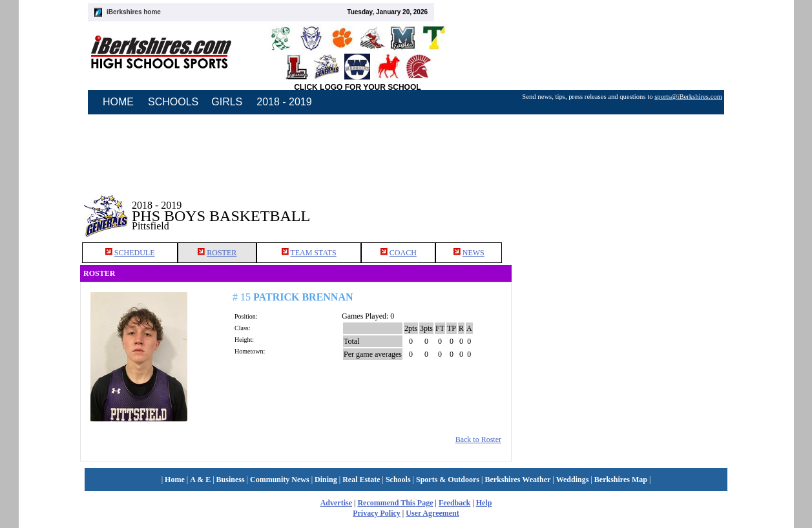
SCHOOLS (173, 102)
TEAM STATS (313, 253)
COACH (403, 253)
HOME (118, 102)
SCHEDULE (135, 253)
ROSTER (222, 253)
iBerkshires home (134, 12)
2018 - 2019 (284, 102)
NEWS (474, 253)
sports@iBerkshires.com (688, 97)
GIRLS (227, 102)
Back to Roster (478, 439)
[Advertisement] (622, 206)
